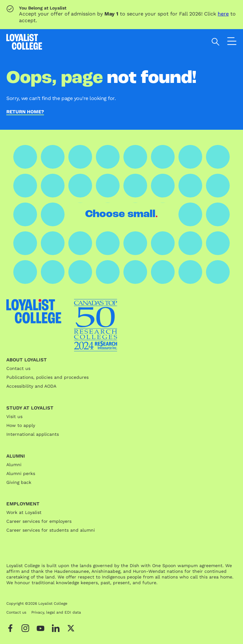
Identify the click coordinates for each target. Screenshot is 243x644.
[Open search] (216, 42)
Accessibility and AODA (31, 386)
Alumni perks (21, 473)
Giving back (19, 482)
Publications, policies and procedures (47, 377)
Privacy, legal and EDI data (56, 612)
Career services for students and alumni (51, 530)
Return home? (25, 112)
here (223, 14)
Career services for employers (39, 521)
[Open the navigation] (232, 43)
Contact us (18, 368)
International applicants (33, 434)
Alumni (14, 465)
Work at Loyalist (24, 512)
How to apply (21, 425)
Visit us (14, 416)
